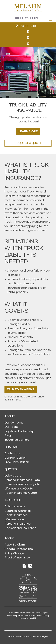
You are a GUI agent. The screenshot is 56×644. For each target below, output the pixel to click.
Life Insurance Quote (19, 489)
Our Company (14, 423)
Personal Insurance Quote (22, 480)
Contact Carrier (15, 458)
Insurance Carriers (17, 440)
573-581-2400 (27, 26)
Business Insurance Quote (22, 484)
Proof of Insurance (17, 558)
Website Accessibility (28, 618)
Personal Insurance (18, 524)
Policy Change (14, 553)
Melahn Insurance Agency (27, 613)
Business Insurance (18, 511)
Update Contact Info (19, 549)
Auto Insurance (15, 506)
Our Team (11, 427)
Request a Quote (28, 143)
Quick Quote (13, 476)
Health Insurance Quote (21, 493)
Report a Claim (15, 545)
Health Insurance (16, 515)
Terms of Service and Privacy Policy (32, 616)
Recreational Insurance (20, 528)
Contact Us (12, 453)
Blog (8, 435)
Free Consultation (17, 462)
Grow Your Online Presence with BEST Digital (28, 637)
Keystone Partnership (19, 431)
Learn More (28, 131)
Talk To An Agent (21, 389)
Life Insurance (14, 519)
